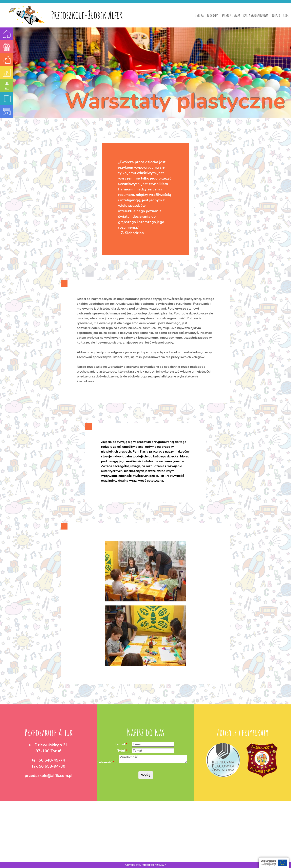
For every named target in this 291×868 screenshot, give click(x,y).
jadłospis (213, 15)
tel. (48, 760)
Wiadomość (103, 762)
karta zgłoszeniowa (256, 15)
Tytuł (121, 750)
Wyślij (146, 775)
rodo (286, 15)
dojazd (276, 15)
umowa (199, 15)
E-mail (120, 744)
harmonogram (231, 15)
